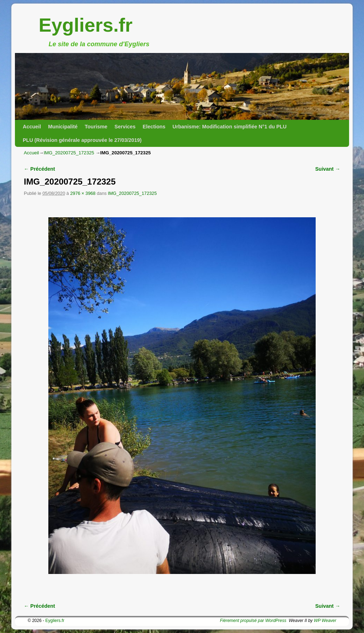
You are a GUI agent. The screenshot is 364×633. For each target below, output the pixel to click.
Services (125, 127)
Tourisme (96, 127)
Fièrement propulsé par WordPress (253, 621)
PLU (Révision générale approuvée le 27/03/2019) (82, 140)
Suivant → (328, 169)
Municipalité (63, 127)
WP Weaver (325, 621)
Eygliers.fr (86, 25)
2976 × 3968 (83, 193)
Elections (154, 127)
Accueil (32, 127)
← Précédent (39, 169)
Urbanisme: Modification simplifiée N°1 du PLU (229, 127)
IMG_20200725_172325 (69, 153)
